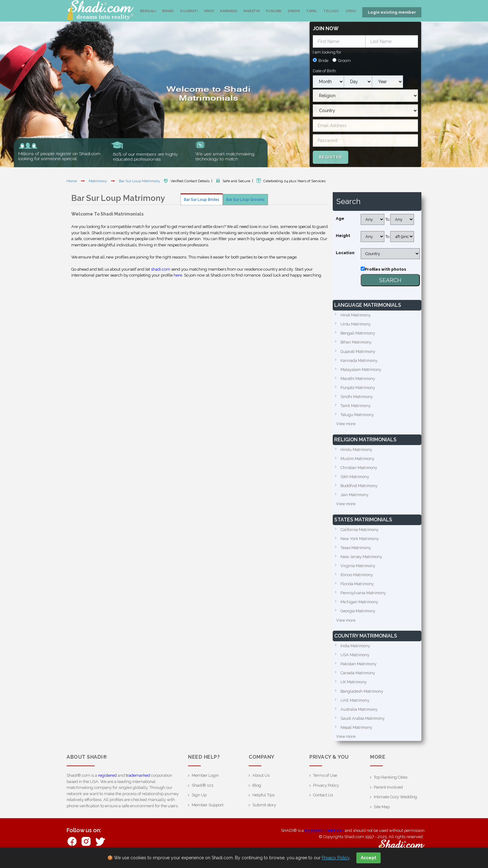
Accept (368, 858)
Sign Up (199, 800)
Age (340, 218)
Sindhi (294, 11)
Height (343, 235)
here (178, 275)
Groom (344, 60)
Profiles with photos (385, 269)
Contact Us (323, 800)
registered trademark (324, 835)
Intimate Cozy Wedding (395, 802)
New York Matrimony (360, 541)
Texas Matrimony (356, 550)
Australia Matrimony (359, 713)
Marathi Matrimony (358, 379)
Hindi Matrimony (356, 314)
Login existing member (392, 12)
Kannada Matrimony (359, 360)
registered (107, 780)
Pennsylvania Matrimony (364, 596)
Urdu (351, 11)
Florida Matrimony (358, 587)
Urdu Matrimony (356, 323)
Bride (323, 60)
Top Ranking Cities (391, 782)
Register (331, 156)
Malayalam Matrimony (361, 370)
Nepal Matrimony (357, 732)
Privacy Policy (326, 790)
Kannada (229, 11)
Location (345, 252)
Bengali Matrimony (358, 333)
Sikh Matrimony (355, 478)
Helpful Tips (263, 800)
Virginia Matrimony (358, 568)
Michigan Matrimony (360, 605)
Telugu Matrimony (357, 415)
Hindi (209, 11)
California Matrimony (360, 531)
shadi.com (161, 268)
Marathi (251, 11)
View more (346, 425)
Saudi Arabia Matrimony (363, 723)
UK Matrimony (354, 686)
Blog (257, 790)
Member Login (205, 780)
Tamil (312, 11)
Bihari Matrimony (357, 342)
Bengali (148, 11)
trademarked (138, 780)
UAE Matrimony (355, 704)
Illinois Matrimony (357, 577)
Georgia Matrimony (358, 614)
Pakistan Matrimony (359, 668)
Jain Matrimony (355, 496)
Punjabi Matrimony (358, 388)
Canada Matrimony (358, 677)
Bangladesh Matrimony (362, 695)
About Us (261, 780)
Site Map (382, 811)
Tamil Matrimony (356, 406)
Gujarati (189, 11)
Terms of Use (325, 780)
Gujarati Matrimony (358, 351)
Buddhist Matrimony (359, 487)
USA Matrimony (355, 658)
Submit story (264, 810)
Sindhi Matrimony (357, 397)
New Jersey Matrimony (362, 559)
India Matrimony (356, 649)
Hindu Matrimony (357, 451)
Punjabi (274, 11)
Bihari (168, 11)
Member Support (208, 810)
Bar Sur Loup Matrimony (140, 180)
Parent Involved (388, 792)
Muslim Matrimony (358, 460)
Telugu (331, 11)
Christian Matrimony (359, 469)
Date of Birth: (325, 70)
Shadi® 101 (203, 790)
